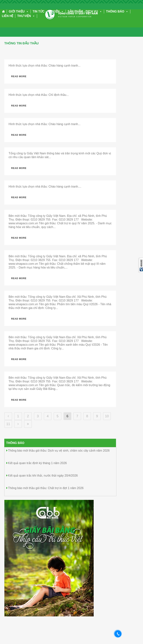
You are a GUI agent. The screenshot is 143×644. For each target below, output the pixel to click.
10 (107, 416)
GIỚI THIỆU (19, 11)
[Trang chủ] (3, 12)
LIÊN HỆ (8, 16)
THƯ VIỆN (26, 16)
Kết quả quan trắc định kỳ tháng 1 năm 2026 (37, 463)
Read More (19, 76)
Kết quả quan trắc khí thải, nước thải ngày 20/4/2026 (43, 476)
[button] (27, 11)
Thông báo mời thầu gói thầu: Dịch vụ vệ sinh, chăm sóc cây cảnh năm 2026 (59, 451)
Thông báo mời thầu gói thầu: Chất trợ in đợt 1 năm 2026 (46, 488)
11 (8, 424)
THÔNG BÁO (117, 11)
